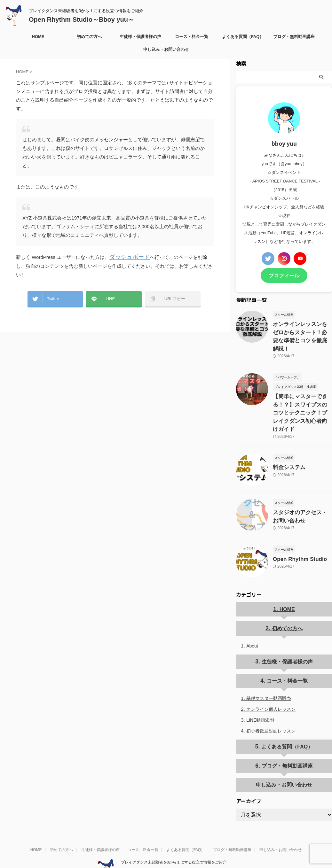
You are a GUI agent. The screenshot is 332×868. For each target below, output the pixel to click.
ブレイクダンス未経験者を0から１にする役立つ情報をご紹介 (174, 835)
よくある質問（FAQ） (243, 37)
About (252, 620)
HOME (38, 37)
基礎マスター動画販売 (269, 671)
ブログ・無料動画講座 (294, 37)
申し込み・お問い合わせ (166, 49)
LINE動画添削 (260, 693)
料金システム (286, 443)
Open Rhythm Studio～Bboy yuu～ (82, 19)
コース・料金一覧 (192, 37)
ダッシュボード (126, 256)
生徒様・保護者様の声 (140, 37)
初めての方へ (89, 37)
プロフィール (284, 275)
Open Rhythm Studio (296, 533)
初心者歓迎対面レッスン (271, 704)
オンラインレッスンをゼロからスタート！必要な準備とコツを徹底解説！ (302, 330)
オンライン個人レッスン (271, 682)
